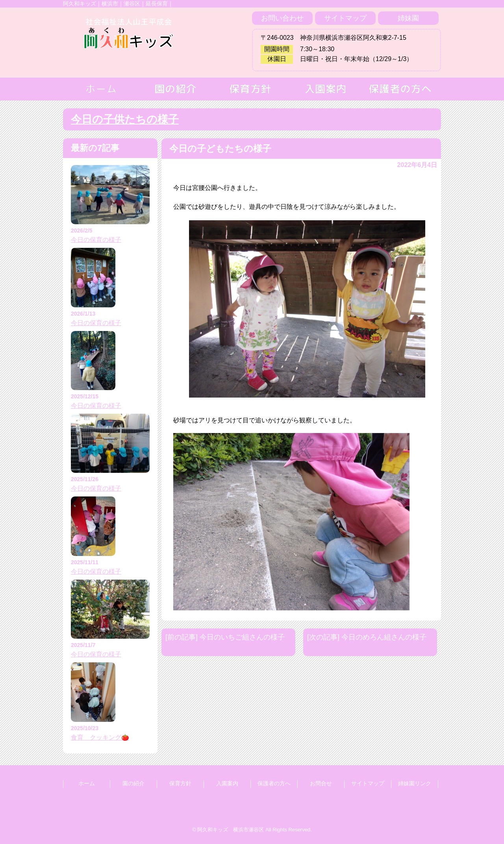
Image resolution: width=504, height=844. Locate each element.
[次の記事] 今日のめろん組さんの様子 (367, 637)
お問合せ (321, 783)
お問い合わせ (282, 18)
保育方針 (180, 783)
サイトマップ (345, 18)
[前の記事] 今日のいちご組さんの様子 (225, 637)
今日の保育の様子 (96, 240)
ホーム (87, 783)
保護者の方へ (274, 783)
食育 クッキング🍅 (100, 737)
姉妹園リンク (415, 783)
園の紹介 (133, 783)
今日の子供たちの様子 (125, 119)
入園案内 (227, 783)
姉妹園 (408, 18)
